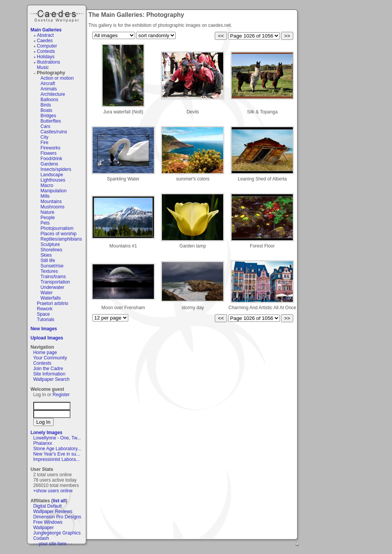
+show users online (53, 491)
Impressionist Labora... (56, 459)
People (48, 218)
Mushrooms (53, 207)
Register (61, 395)
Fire (45, 143)
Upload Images (47, 338)
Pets (45, 223)
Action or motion (57, 78)
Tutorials (46, 320)
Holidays (46, 57)
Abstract (45, 35)
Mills (45, 196)
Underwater (52, 287)
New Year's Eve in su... (57, 454)
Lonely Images (47, 433)
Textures (49, 271)
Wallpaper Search (51, 379)
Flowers (49, 153)
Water (47, 293)
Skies (46, 255)
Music (43, 67)
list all (59, 501)
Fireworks (51, 148)
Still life (48, 261)
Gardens (49, 164)
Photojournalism (57, 228)
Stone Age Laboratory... (57, 449)
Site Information (49, 374)
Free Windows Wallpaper (48, 525)
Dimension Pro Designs (57, 517)
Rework (45, 309)
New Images (44, 329)
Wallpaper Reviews (53, 511)
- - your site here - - (53, 544)
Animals (49, 89)
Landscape (52, 175)
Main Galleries (46, 30)
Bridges (48, 116)
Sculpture (50, 244)
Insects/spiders (56, 169)
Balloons (49, 100)
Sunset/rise (52, 266)
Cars (45, 126)
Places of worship (59, 234)
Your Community (50, 358)
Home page (45, 352)
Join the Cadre (48, 369)
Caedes (57, 15)
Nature (47, 212)
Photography (51, 73)
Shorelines (51, 250)
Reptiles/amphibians (61, 239)
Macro (47, 185)
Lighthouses (53, 180)
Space (43, 314)
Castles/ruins (54, 132)
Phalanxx (43, 443)
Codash (41, 538)
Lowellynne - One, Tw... (57, 438)
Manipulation (54, 191)
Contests (46, 51)
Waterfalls (51, 298)
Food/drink (51, 159)
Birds (46, 105)
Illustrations (48, 62)
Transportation (55, 282)
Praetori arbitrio (52, 303)
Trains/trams (53, 277)
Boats (47, 110)
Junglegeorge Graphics (57, 533)
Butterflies (51, 121)
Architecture (53, 94)
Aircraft (48, 84)
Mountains (51, 202)
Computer (47, 46)
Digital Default (48, 506)
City (45, 137)
